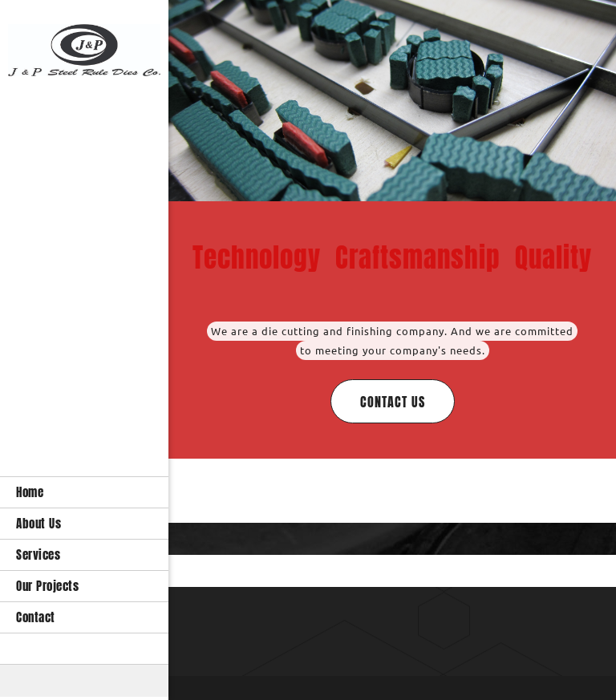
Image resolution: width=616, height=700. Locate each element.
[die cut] (84, 51)
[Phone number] (364, 619)
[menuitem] (84, 492)
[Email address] (388, 619)
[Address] (412, 619)
